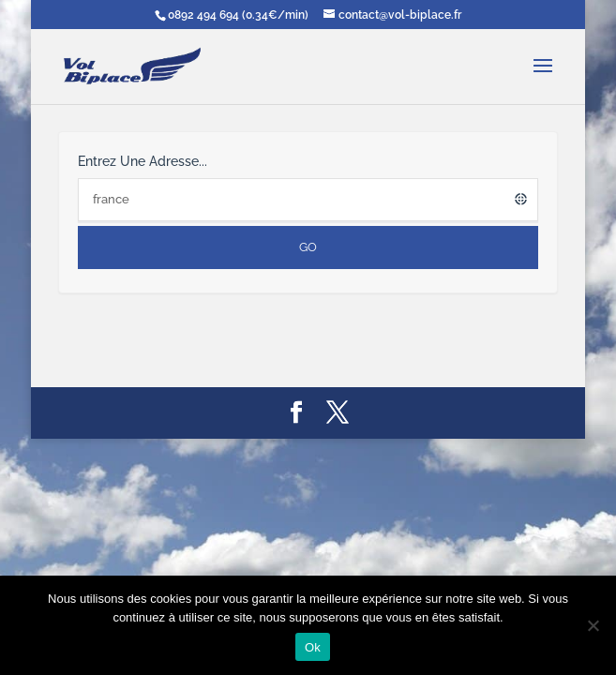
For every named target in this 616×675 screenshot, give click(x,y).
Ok (313, 647)
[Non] (593, 625)
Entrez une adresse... (143, 161)
